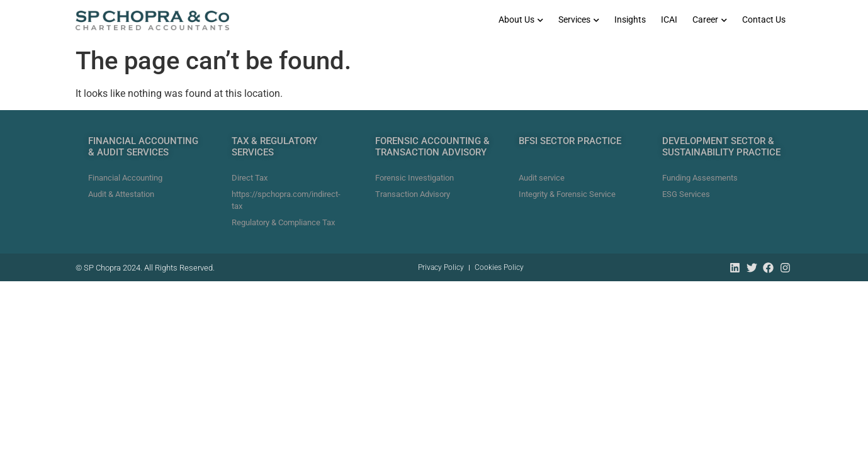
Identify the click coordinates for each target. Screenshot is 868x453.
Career (710, 20)
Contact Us (764, 20)
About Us (521, 20)
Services (579, 20)
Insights (630, 20)
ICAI (669, 20)
